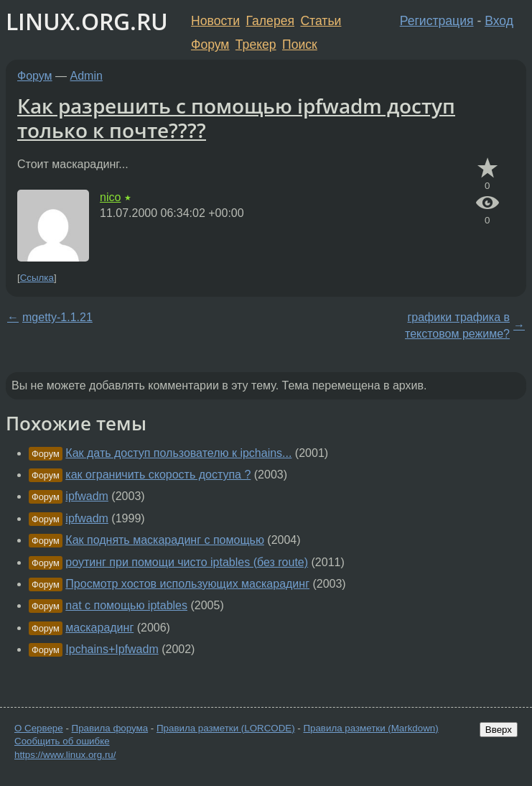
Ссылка (37, 278)
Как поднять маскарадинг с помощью (165, 540)
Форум (210, 45)
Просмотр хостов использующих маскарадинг (187, 584)
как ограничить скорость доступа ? (158, 475)
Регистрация (437, 21)
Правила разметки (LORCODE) (226, 728)
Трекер (256, 45)
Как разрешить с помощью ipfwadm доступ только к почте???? (236, 118)
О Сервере (39, 728)
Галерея (270, 21)
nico (110, 197)
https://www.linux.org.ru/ (65, 755)
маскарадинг (99, 628)
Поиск (300, 45)
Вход (499, 21)
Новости (215, 21)
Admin (87, 76)
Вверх (499, 730)
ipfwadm (87, 496)
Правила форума (110, 728)
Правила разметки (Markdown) (370, 728)
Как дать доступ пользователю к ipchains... (178, 453)
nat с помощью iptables (126, 605)
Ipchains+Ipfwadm (112, 649)
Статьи (321, 21)
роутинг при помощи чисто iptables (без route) (187, 562)
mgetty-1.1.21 (57, 317)
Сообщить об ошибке (62, 741)
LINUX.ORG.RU (87, 21)
